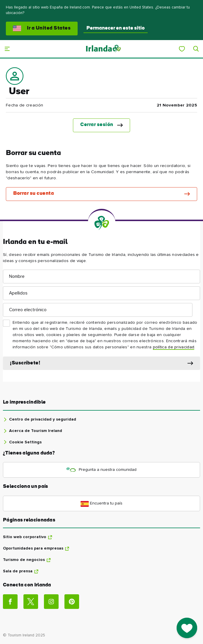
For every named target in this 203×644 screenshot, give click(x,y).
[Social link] (10, 602)
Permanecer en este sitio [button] (116, 28)
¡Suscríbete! (25, 363)
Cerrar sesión (97, 125)
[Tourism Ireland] (103, 49)
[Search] (196, 49)
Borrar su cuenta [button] (34, 193)
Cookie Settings (25, 442)
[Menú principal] (7, 49)
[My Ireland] (182, 49)
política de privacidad (174, 347)
